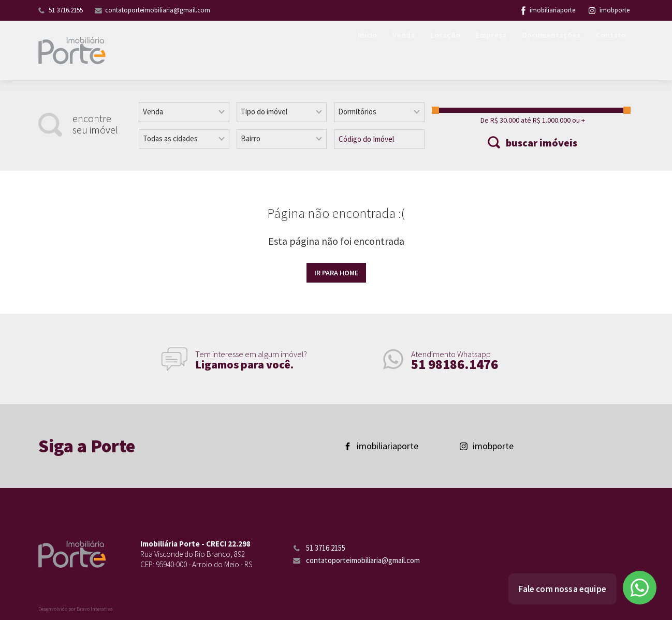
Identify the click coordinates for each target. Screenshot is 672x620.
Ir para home (336, 273)
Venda (393, 51)
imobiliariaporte (552, 10)
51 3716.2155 (66, 10)
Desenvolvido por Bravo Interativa (76, 609)
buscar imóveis (542, 143)
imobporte (609, 10)
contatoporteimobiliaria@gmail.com (158, 10)
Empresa (484, 51)
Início (355, 51)
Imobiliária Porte (72, 50)
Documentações (547, 51)
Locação (436, 51)
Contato (610, 51)
